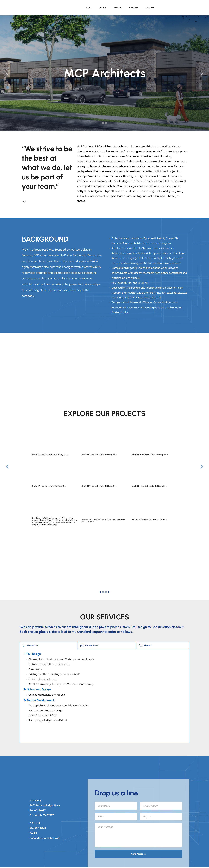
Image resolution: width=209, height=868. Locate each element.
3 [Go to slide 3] (106, 592)
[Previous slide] (7, 73)
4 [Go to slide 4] (109, 592)
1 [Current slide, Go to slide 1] (103, 123)
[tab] (48, 645)
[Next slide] (202, 73)
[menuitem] (89, 8)
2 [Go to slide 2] (106, 123)
